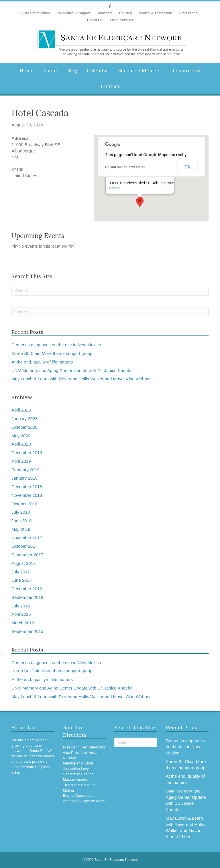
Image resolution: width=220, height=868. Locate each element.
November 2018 (27, 495)
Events (114, 188)
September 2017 (27, 555)
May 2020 (21, 436)
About (50, 71)
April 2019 (21, 461)
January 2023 (24, 419)
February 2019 (25, 470)
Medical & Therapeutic (155, 13)
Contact (110, 86)
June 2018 (21, 521)
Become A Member (140, 71)
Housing (125, 13)
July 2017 (21, 572)
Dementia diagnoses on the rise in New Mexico (56, 345)
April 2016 (21, 614)
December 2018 (27, 487)
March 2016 (23, 623)
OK (187, 167)
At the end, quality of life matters (42, 362)
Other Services (122, 20)
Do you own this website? (125, 167)
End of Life (95, 20)
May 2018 (21, 529)
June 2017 (21, 580)
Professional (189, 13)
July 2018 (21, 512)
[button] (140, 202)
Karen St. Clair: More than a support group (52, 353)
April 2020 (21, 444)
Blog (72, 71)
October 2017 (24, 546)
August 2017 (23, 563)
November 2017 (27, 538)
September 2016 (27, 597)
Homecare (104, 13)
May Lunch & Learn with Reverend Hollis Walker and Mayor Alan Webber (81, 379)
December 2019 (27, 453)
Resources (183, 71)
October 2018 (24, 504)
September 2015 (27, 631)
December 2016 (27, 589)
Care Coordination (36, 13)
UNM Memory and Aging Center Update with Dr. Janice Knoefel (72, 371)
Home (27, 71)
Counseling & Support (73, 13)
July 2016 (21, 606)
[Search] (110, 291)
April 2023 (21, 410)
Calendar (98, 71)
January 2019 (24, 478)
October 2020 (24, 427)
